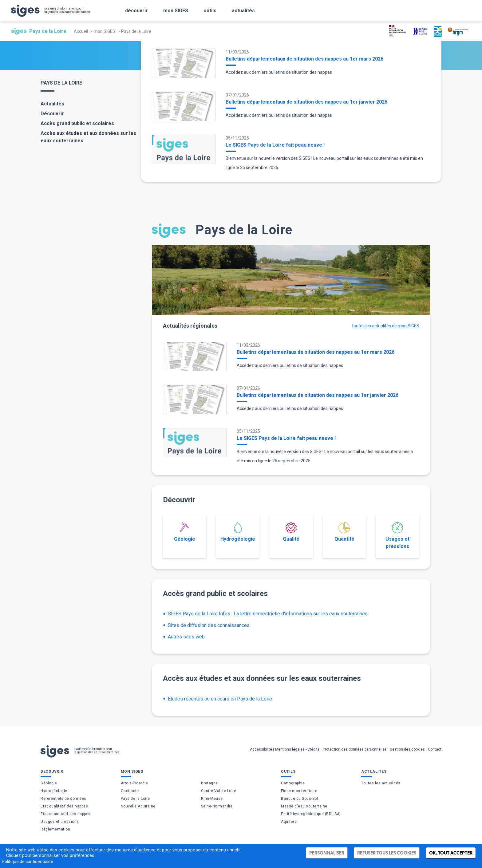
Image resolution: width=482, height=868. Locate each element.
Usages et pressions (397, 536)
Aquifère (289, 822)
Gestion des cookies (407, 749)
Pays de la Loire (135, 799)
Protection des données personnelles (355, 749)
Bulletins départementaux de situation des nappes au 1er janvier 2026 (306, 102)
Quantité (344, 532)
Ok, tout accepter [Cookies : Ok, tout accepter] (451, 853)
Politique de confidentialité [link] (28, 862)
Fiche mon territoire (299, 791)
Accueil (81, 31)
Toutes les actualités (381, 783)
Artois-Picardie (134, 783)
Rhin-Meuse (212, 799)
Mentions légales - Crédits (297, 749)
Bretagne (209, 783)
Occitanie (130, 791)
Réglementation (55, 829)
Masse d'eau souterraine (304, 806)
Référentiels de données (63, 799)
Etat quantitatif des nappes (66, 814)
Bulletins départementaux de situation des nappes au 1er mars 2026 (304, 59)
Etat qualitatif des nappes (64, 806)
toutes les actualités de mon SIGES (386, 326)
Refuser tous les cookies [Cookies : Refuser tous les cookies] (387, 853)
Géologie (185, 532)
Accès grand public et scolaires (77, 123)
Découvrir (52, 114)
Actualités (52, 104)
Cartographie (293, 783)
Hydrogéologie (238, 532)
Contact (435, 749)
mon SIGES (105, 31)
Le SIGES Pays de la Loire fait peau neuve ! (275, 145)
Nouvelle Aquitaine (138, 806)
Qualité (291, 532)
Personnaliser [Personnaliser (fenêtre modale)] (327, 853)
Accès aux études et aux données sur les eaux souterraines (88, 137)
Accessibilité (261, 749)
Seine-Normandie (217, 806)
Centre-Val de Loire (219, 791)
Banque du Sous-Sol (299, 799)
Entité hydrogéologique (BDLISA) (311, 814)
